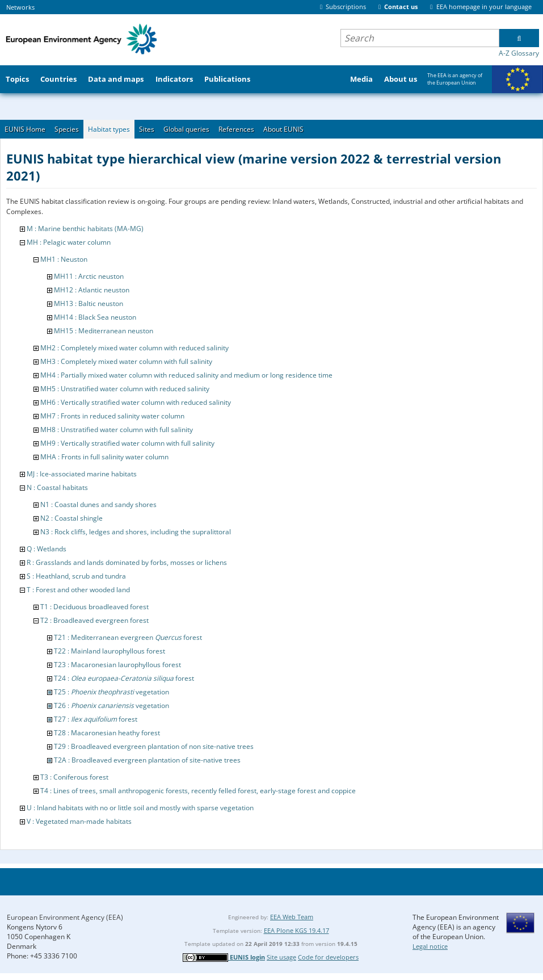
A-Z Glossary (519, 53)
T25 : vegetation (111, 692)
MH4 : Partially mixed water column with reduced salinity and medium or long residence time (186, 375)
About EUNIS (283, 129)
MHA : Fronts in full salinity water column (104, 457)
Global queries (186, 129)
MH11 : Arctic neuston (89, 276)
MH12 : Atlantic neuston (92, 290)
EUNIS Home (25, 129)
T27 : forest (96, 719)
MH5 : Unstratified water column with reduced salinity (125, 389)
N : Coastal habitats (57, 487)
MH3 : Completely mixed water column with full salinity (126, 361)
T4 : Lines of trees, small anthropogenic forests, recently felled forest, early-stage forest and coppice (198, 791)
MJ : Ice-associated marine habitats (82, 474)
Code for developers (328, 957)
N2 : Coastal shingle (71, 518)
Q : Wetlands (47, 549)
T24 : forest (124, 678)
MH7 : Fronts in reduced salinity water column (112, 416)
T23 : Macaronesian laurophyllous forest (117, 665)
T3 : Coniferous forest (74, 777)
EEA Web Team (292, 917)
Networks (20, 7)
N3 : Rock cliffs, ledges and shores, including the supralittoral (136, 532)
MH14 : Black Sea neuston (95, 317)
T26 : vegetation (111, 705)
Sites (147, 129)
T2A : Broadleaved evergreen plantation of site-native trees (147, 760)
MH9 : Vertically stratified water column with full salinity (127, 443)
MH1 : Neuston (64, 259)
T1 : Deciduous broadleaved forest (94, 607)
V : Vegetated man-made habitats (79, 821)
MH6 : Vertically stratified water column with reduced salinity (136, 402)
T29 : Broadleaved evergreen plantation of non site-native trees (154, 746)
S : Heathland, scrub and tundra (76, 576)
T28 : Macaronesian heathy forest (107, 733)
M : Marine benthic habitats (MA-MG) (85, 229)
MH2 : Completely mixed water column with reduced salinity (134, 348)
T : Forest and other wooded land (78, 590)
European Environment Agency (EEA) (65, 917)
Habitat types (109, 129)
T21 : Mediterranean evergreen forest (128, 637)
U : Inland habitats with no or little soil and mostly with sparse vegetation (140, 808)
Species (67, 129)
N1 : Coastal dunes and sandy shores (98, 504)
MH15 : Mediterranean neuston (104, 331)
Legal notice (430, 946)
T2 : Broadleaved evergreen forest (94, 620)
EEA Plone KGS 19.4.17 (296, 930)
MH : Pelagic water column (69, 242)
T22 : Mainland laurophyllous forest (110, 651)
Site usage (281, 957)
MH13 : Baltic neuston (89, 303)
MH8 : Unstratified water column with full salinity (117, 430)
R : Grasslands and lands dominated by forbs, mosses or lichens (127, 562)
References (236, 129)
